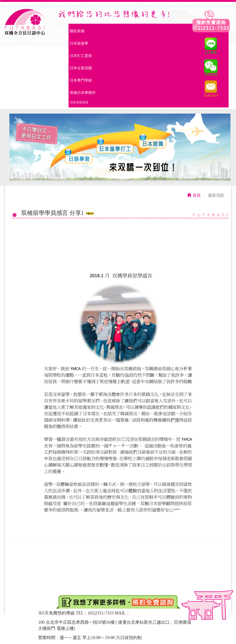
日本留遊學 (79, 43)
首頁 (194, 195)
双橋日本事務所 (83, 93)
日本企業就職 (81, 68)
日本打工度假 (81, 56)
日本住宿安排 (79, 102)
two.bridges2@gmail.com (153, 613)
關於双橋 (78, 30)
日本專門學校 (81, 80)
